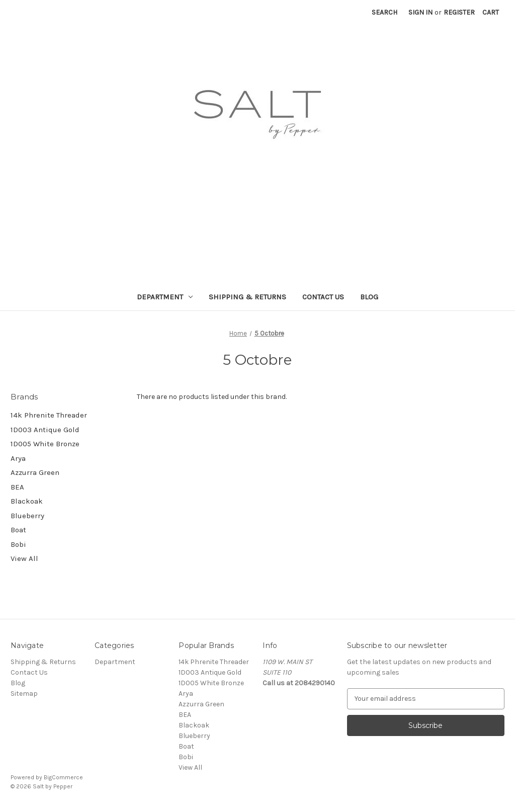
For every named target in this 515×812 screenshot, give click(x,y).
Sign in (420, 12)
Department (165, 297)
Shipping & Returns (247, 297)
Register (459, 12)
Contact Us (323, 297)
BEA (17, 487)
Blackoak (27, 501)
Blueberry (27, 516)
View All (24, 558)
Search (384, 12)
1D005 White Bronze (45, 444)
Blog (369, 297)
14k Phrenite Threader (49, 415)
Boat (18, 530)
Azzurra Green (35, 472)
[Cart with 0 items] (491, 12)
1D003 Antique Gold (45, 430)
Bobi (18, 544)
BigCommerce (63, 777)
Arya (18, 458)
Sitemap (24, 694)
